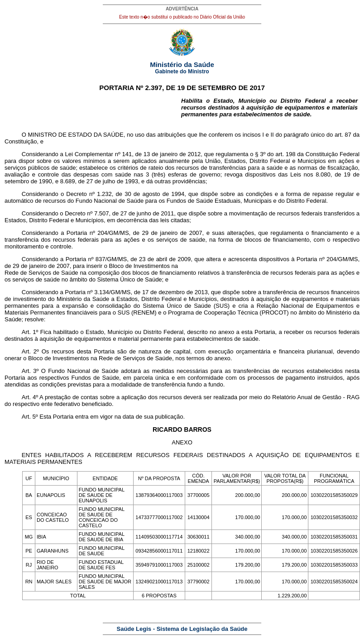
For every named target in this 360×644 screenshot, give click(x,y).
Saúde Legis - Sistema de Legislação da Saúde (182, 629)
